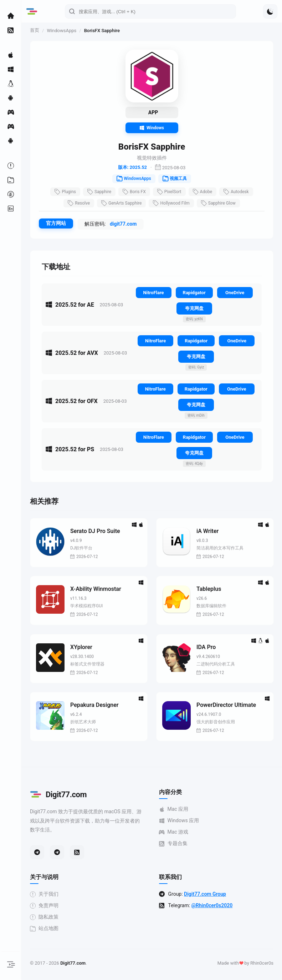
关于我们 (44, 894)
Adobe (203, 192)
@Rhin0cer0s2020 (212, 905)
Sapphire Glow (218, 203)
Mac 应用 (174, 809)
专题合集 (173, 843)
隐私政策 (44, 917)
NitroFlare (154, 293)
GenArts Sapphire (121, 203)
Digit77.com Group (205, 894)
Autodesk (236, 192)
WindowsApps (61, 31)
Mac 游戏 (174, 832)
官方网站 (56, 223)
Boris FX (134, 192)
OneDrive (235, 293)
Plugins (65, 192)
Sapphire (99, 192)
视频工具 (175, 179)
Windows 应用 (179, 821)
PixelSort (169, 192)
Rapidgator (194, 293)
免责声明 (44, 906)
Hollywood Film (171, 203)
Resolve (79, 203)
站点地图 (44, 928)
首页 (35, 30)
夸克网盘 (194, 308)
